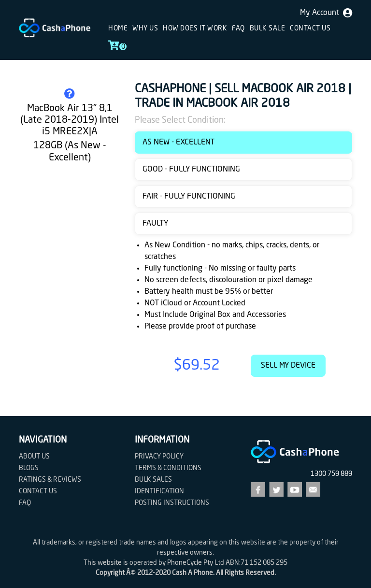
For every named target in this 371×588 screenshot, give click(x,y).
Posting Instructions (172, 503)
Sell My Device (288, 366)
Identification (159, 491)
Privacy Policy (159, 457)
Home (118, 29)
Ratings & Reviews (50, 480)
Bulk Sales (153, 480)
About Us (34, 457)
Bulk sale (268, 29)
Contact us (310, 29)
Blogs (29, 468)
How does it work (195, 29)
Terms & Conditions (168, 468)
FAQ (238, 29)
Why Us (145, 29)
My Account (326, 13)
